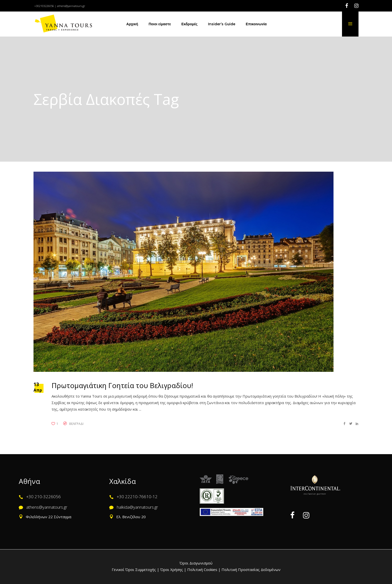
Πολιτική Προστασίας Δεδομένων (250, 569)
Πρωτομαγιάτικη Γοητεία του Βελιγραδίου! (122, 385)
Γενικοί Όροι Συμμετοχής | (136, 569)
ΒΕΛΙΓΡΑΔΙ (76, 424)
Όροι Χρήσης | (173, 569)
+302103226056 (44, 6)
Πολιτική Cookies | (203, 569)
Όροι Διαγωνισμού (196, 563)
